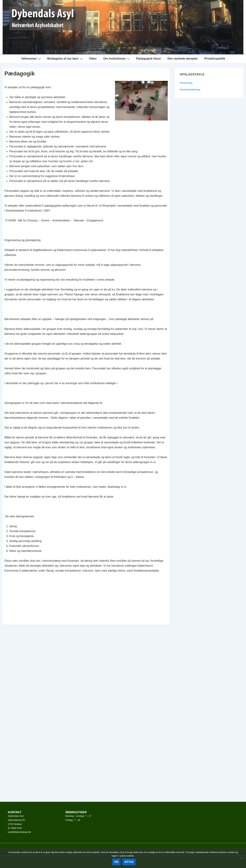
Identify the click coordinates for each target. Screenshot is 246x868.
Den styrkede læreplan (183, 59)
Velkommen (31, 59)
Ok (116, 862)
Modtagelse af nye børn (65, 59)
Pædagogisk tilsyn (148, 59)
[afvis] (242, 858)
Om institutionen (117, 59)
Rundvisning (186, 83)
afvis (129, 862)
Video (93, 59)
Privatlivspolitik (215, 59)
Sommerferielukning (190, 90)
